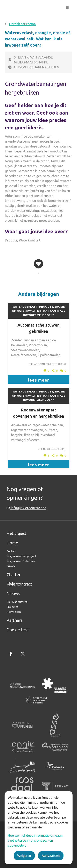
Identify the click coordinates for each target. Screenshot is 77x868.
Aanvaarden (51, 856)
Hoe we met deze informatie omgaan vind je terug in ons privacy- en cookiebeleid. (35, 840)
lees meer (38, 380)
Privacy (11, 566)
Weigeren (24, 856)
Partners (15, 620)
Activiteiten (14, 612)
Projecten (13, 607)
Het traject (17, 533)
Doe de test (17, 630)
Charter (14, 575)
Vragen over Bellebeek (21, 561)
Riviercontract (19, 584)
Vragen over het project (21, 556)
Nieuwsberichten (17, 602)
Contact (11, 551)
